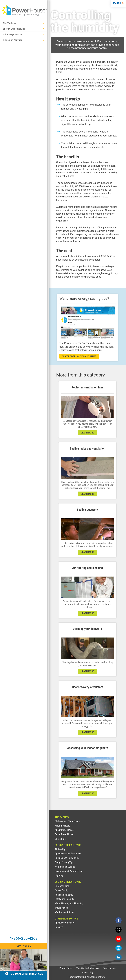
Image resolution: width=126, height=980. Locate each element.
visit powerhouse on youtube (79, 356)
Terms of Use (109, 968)
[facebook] (119, 920)
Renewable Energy (64, 895)
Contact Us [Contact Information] (24, 946)
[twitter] (119, 930)
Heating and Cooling (65, 867)
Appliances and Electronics (68, 854)
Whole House (61, 908)
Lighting (59, 875)
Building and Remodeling (67, 858)
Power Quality (62, 890)
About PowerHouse (64, 830)
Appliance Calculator (65, 923)
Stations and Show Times (67, 821)
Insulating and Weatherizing (69, 871)
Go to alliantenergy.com (24, 974)
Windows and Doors (64, 912)
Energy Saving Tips (64, 862)
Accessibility (88, 972)
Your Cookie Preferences (88, 968)
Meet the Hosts (62, 826)
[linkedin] (119, 957)
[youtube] (119, 939)
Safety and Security (64, 899)
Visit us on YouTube (24, 40)
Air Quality (60, 849)
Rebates (59, 927)
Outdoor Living (62, 886)
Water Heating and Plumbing (69, 903)
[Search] (119, 3)
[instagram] (119, 948)
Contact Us (60, 839)
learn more (88, 433)
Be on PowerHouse (64, 834)
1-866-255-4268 (24, 938)
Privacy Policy (66, 968)
